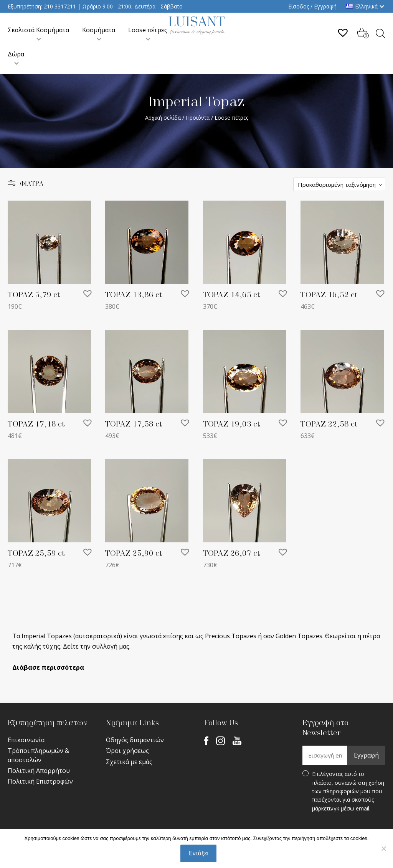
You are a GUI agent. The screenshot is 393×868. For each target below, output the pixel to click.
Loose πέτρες (148, 30)
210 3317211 (60, 6)
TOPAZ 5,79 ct (34, 295)
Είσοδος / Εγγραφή (312, 6)
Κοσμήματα (99, 30)
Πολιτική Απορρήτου (39, 771)
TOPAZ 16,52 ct (329, 295)
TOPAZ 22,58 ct (329, 424)
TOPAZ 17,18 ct (36, 424)
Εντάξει (198, 853)
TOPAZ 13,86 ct (134, 295)
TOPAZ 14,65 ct (232, 295)
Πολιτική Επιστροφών (40, 781)
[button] (88, 293)
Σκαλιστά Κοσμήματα (38, 30)
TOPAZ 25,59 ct (36, 553)
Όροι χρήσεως (127, 751)
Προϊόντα (198, 118)
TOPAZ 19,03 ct (232, 424)
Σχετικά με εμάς (129, 762)
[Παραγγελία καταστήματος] (339, 184)
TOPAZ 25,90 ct (134, 553)
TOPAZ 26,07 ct (232, 553)
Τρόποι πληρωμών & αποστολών (38, 755)
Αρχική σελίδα (163, 118)
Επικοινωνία (26, 740)
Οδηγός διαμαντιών (135, 740)
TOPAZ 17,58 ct (134, 424)
